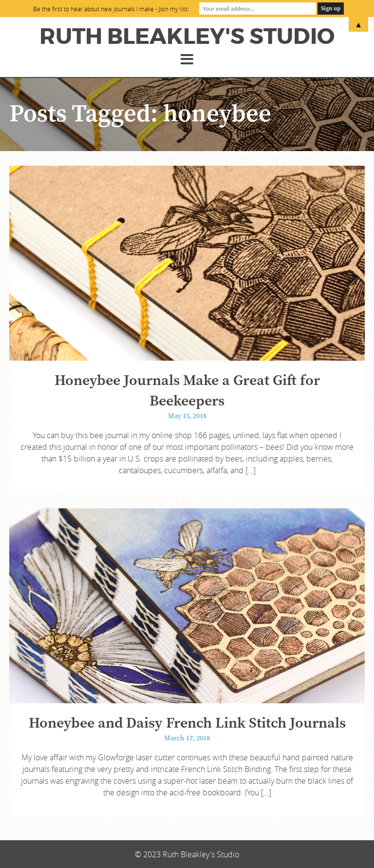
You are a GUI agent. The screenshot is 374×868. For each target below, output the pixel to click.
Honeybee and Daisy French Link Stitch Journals (187, 723)
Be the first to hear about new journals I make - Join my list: (111, 9)
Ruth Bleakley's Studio (187, 37)
